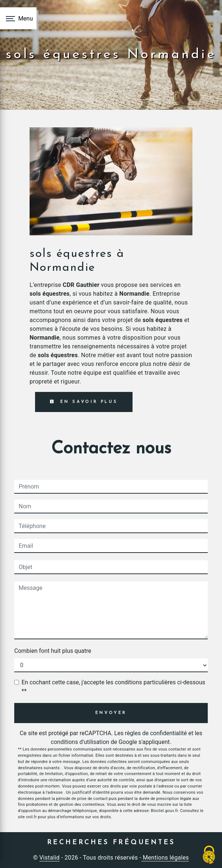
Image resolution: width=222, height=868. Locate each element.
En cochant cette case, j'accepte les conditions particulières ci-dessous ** (113, 687)
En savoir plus (84, 402)
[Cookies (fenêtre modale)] (209, 855)
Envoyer (111, 713)
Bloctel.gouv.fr (164, 811)
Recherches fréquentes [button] (111, 843)
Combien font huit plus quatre (53, 651)
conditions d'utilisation (80, 742)
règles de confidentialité (156, 733)
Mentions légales (165, 858)
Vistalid (50, 858)
